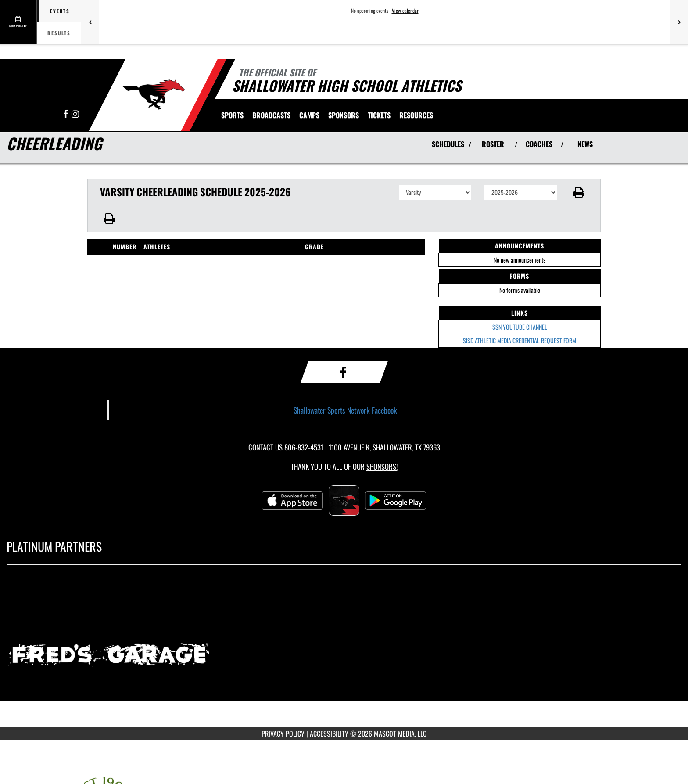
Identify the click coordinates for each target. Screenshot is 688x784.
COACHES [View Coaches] (539, 144)
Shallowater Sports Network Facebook (345, 410)
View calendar (405, 11)
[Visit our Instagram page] (75, 114)
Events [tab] (60, 11)
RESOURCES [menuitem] (416, 115)
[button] (579, 192)
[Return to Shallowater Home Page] (153, 94)
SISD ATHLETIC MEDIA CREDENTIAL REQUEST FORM (520, 340)
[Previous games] (90, 22)
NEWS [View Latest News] (585, 144)
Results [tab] (59, 33)
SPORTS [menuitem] (232, 115)
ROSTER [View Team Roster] (493, 144)
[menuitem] (271, 115)
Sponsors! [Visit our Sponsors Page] (382, 466)
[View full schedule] (19, 22)
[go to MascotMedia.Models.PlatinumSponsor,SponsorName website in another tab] (344, 652)
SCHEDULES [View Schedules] (448, 144)
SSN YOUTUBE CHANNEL (520, 327)
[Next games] (679, 22)
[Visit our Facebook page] (66, 114)
